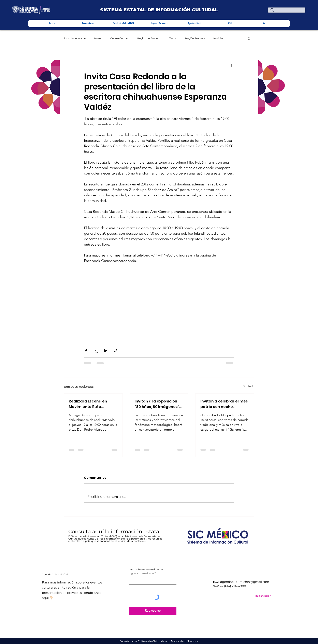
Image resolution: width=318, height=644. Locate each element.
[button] (53, 23)
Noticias (218, 38)
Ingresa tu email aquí (142, 573)
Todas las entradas (75, 38)
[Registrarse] (153, 611)
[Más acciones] (232, 65)
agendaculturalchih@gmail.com (245, 582)
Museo (98, 38)
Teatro (173, 38)
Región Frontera (195, 38)
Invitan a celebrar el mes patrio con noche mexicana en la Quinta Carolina (224, 404)
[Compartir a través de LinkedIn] (106, 351)
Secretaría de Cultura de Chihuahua (144, 641)
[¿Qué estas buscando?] (287, 12)
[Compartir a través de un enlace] (116, 351)
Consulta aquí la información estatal (115, 531)
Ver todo (249, 386)
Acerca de (177, 641)
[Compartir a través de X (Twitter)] (96, 351)
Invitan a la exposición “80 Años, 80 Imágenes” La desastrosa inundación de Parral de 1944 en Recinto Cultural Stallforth (158, 404)
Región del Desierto (149, 38)
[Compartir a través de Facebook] (86, 351)
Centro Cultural (120, 38)
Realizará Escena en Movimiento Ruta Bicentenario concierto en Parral (91, 404)
